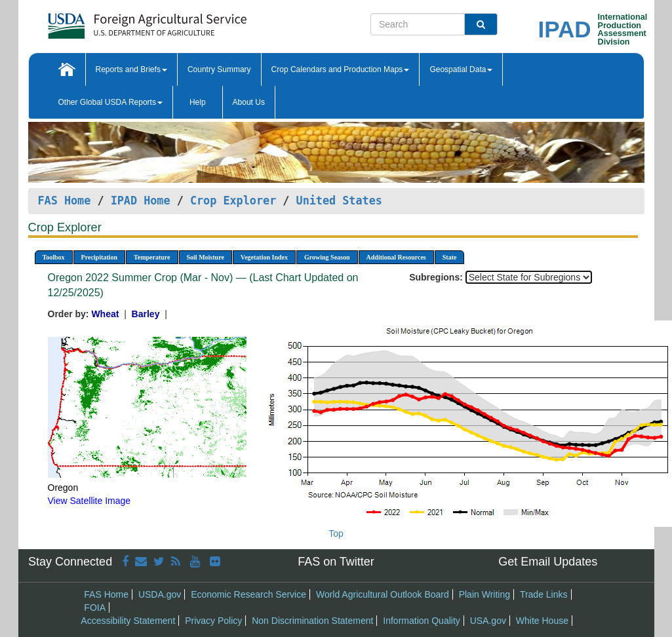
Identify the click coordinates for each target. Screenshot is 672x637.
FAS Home (65, 201)
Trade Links (544, 594)
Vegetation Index (264, 257)
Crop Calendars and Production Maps (341, 69)
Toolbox (54, 257)
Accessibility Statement (128, 621)
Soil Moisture (206, 257)
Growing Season (327, 257)
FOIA (95, 608)
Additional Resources (396, 257)
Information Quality (422, 621)
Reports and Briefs (131, 69)
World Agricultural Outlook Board (383, 594)
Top (336, 533)
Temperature (152, 257)
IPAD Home (141, 201)
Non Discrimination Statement (312, 621)
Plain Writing (484, 594)
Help (198, 102)
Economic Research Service (248, 594)
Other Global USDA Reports (110, 102)
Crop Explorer (233, 201)
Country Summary (219, 69)
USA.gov (488, 621)
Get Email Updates (548, 562)
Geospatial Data (461, 69)
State (450, 257)
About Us (249, 102)
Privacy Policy (213, 621)
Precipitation (99, 257)
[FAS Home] (114, 21)
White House (542, 621)
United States (339, 201)
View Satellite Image (89, 501)
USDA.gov (160, 594)
